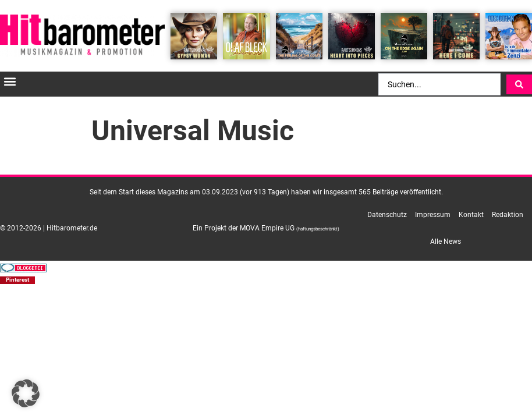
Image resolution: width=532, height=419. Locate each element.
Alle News (446, 242)
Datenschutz (387, 215)
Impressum (433, 215)
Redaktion (508, 215)
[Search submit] (519, 84)
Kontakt (471, 215)
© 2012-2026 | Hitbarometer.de (49, 228)
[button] (10, 81)
